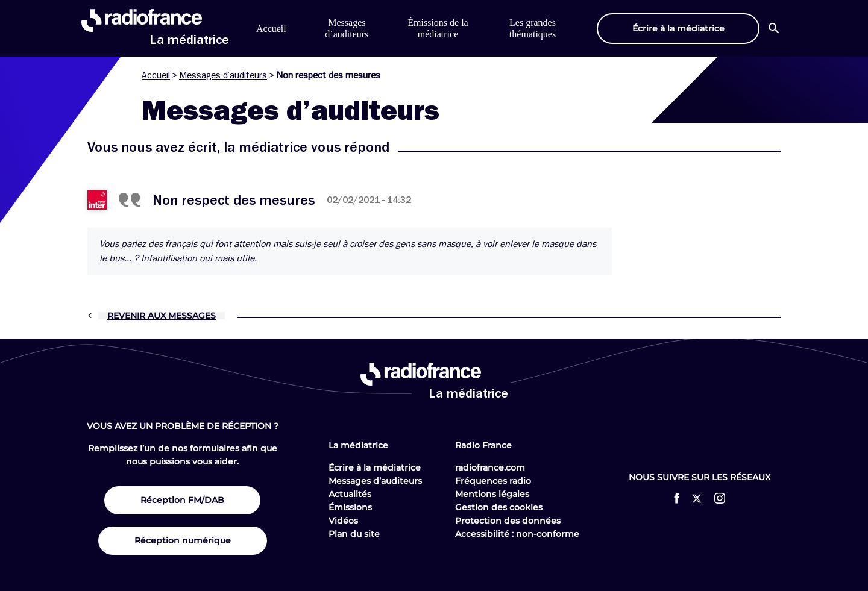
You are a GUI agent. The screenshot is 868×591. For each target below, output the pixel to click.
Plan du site (354, 534)
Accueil (271, 29)
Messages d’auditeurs (223, 75)
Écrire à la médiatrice (375, 467)
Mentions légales (492, 494)
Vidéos (343, 521)
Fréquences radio (493, 481)
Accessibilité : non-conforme (517, 534)
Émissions (350, 507)
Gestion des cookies (499, 507)
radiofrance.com (490, 467)
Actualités (350, 494)
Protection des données (508, 521)
